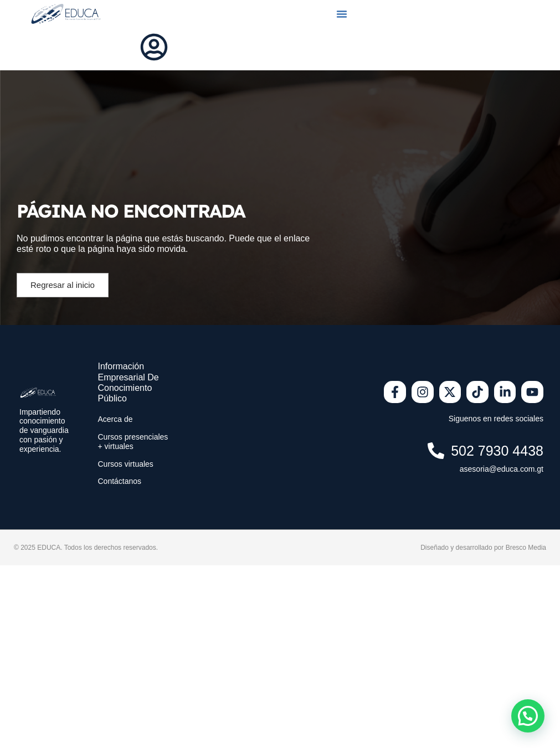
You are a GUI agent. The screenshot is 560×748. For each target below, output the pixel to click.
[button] (342, 14)
